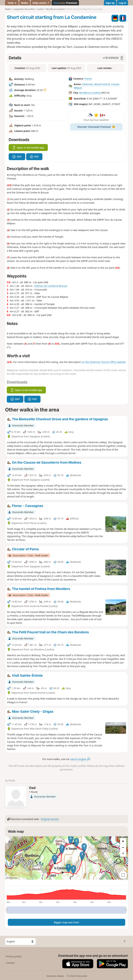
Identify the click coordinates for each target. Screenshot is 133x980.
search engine (80, 759)
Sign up (110, 3)
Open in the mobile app (28, 148)
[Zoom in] (123, 841)
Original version (50, 819)
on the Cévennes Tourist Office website (104, 362)
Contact (10, 963)
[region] (66, 858)
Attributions (12, 878)
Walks (25, 3)
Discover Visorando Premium (96, 127)
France (88, 79)
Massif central (102, 84)
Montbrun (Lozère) (90, 93)
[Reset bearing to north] (123, 854)
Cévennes (87, 84)
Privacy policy (14, 956)
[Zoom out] (123, 847)
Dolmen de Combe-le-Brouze (51, 286)
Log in (122, 3)
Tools (12, 3)
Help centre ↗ (41, 3)
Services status (55, 976)
